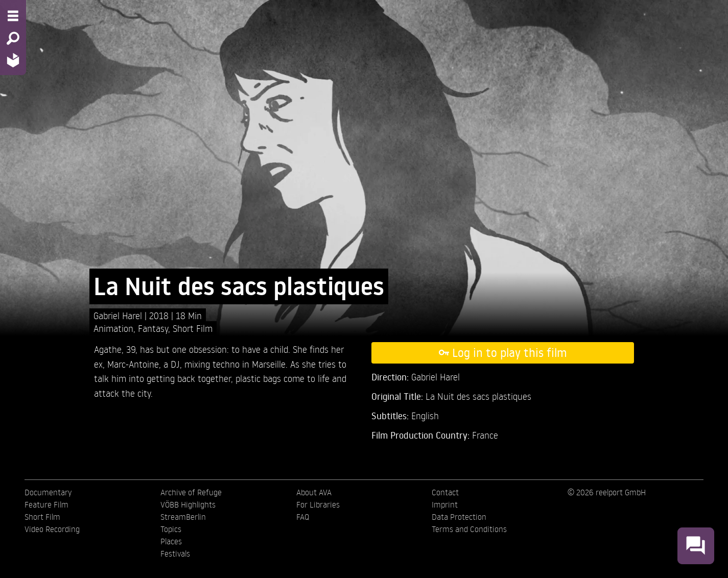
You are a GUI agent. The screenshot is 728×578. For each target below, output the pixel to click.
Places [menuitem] (171, 541)
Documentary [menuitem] (48, 492)
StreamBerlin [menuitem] (183, 517)
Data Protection (459, 517)
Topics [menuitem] (171, 529)
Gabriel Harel (119, 315)
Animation (113, 328)
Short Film (193, 328)
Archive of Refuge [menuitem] (191, 492)
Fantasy (153, 328)
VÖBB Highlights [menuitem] (188, 504)
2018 (160, 315)
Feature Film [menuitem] (46, 504)
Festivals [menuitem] (175, 553)
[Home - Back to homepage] (13, 60)
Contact (445, 492)
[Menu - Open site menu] (13, 16)
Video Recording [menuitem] (52, 529)
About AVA (314, 492)
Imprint (445, 504)
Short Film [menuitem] (42, 517)
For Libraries (318, 504)
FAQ (303, 517)
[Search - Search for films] (13, 38)
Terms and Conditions (469, 529)
